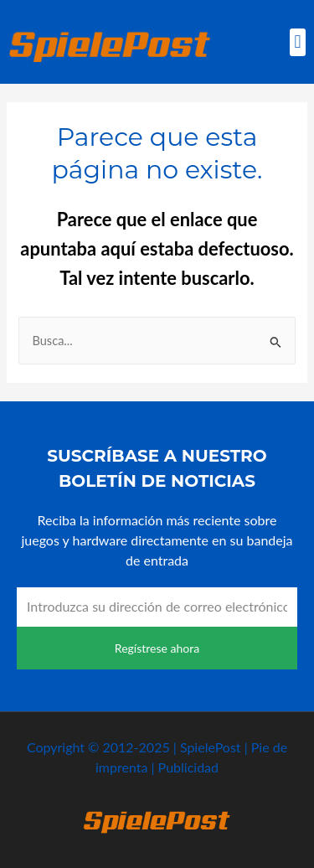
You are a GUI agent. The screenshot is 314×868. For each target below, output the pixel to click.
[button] (298, 42)
